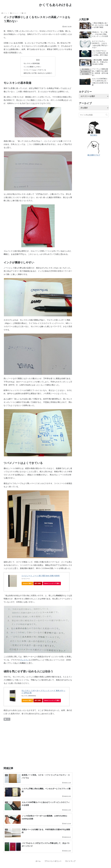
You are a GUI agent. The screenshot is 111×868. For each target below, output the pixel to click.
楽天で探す (38, 583)
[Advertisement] (38, 743)
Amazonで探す (27, 583)
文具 (7, 719)
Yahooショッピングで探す (52, 584)
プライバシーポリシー (53, 861)
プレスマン (24, 660)
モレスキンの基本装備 (32, 63)
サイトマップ (72, 861)
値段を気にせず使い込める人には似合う (38, 73)
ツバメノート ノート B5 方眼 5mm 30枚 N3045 (40, 576)
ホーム (37, 861)
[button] (107, 115)
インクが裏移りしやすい (32, 67)
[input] (94, 115)
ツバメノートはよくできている (35, 70)
